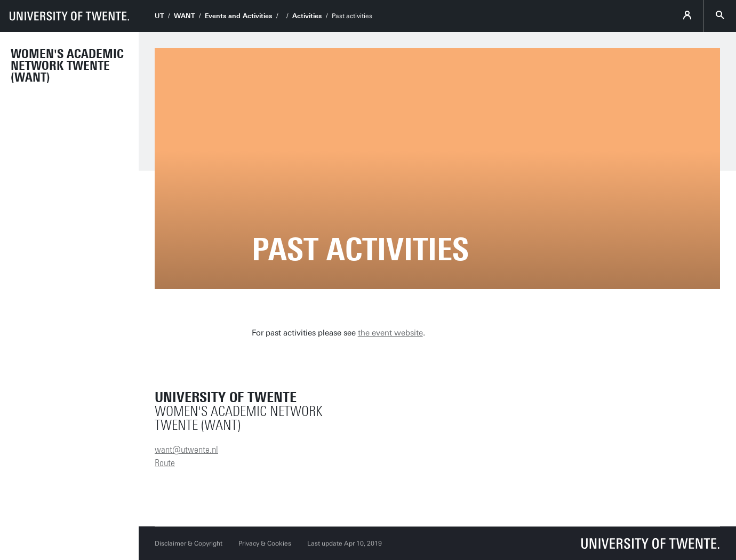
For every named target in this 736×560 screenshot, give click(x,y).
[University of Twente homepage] (69, 16)
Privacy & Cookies (265, 543)
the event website (390, 333)
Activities (307, 16)
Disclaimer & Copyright (189, 543)
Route (165, 463)
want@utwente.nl (186, 450)
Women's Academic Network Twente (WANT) (67, 66)
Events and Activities (238, 16)
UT (159, 16)
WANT (184, 16)
